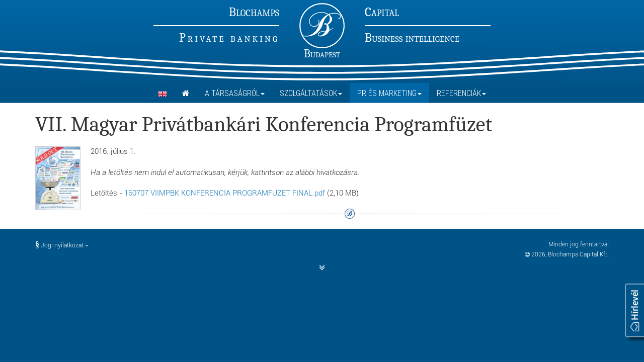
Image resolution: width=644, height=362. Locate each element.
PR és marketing (389, 93)
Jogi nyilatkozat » (61, 245)
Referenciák (461, 93)
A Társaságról (235, 93)
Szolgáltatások (311, 93)
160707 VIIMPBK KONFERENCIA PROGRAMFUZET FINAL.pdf (225, 193)
